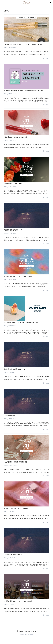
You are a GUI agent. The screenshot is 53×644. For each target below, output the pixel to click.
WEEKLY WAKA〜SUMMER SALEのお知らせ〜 (21, 323)
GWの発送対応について (12, 416)
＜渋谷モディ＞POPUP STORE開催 (16, 508)
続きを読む (46, 58)
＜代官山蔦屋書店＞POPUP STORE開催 (18, 276)
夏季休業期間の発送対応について (15, 369)
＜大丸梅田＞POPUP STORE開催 (16, 462)
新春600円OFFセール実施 (13, 184)
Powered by (27, 634)
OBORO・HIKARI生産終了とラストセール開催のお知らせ (23, 44)
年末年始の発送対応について (13, 230)
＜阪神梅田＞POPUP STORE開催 (16, 137)
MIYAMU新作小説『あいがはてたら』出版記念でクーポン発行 (24, 91)
